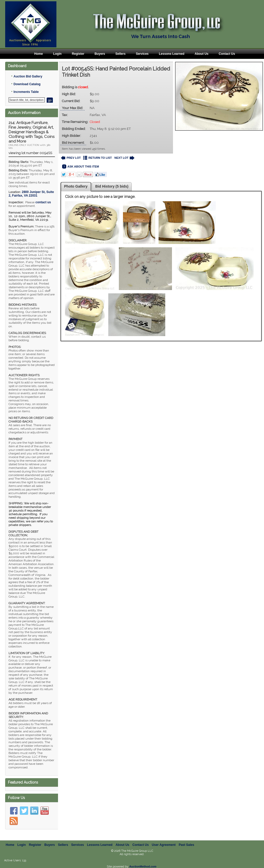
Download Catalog (27, 84)
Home (39, 54)
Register (78, 54)
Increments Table (26, 92)
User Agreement (164, 845)
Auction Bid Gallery (28, 76)
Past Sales (186, 845)
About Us (201, 54)
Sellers (121, 54)
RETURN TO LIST (98, 158)
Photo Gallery (76, 186)
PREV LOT (71, 158)
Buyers (100, 54)
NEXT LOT (124, 158)
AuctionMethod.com (143, 866)
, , (31, 194)
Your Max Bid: (72, 108)
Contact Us (227, 54)
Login (57, 54)
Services (142, 54)
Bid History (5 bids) (112, 186)
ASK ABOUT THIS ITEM (81, 167)
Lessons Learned (172, 54)
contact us (43, 202)
